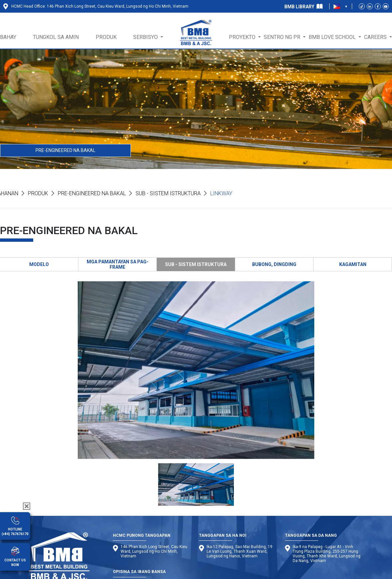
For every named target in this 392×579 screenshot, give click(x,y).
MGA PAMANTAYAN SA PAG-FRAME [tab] (118, 264)
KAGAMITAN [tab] (353, 264)
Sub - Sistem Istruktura (168, 193)
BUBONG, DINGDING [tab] (274, 264)
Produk (38, 193)
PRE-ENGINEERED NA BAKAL (65, 150)
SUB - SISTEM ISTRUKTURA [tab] (196, 264)
